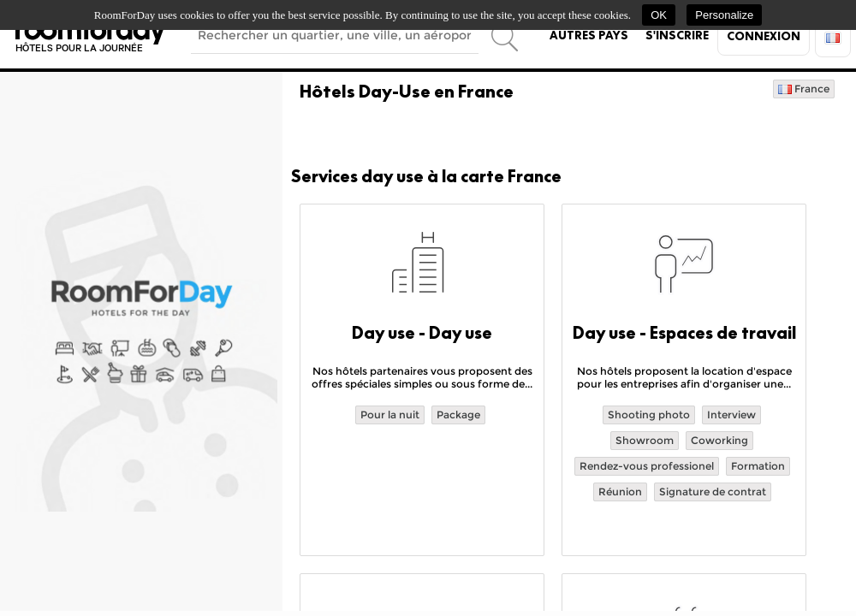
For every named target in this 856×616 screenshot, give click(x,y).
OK (659, 15)
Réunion (620, 492)
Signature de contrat (713, 492)
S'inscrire (677, 35)
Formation (758, 466)
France (804, 89)
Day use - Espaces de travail (684, 333)
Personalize (724, 15)
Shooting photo (649, 415)
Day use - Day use (422, 333)
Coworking (719, 440)
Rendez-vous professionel (647, 466)
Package (458, 415)
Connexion (764, 36)
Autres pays (589, 35)
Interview (731, 415)
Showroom (645, 440)
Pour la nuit (390, 415)
